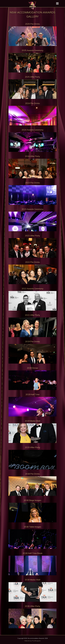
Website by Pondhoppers (33, 641)
